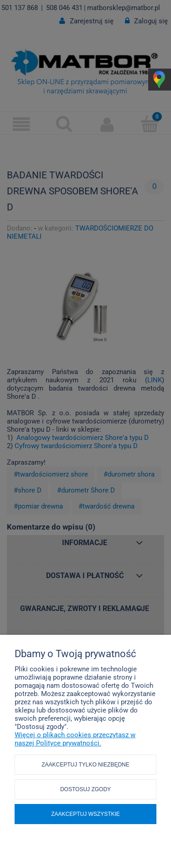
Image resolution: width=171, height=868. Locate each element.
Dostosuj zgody (85, 789)
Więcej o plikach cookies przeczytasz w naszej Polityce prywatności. (75, 739)
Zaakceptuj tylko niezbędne (85, 765)
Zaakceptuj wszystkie (85, 814)
